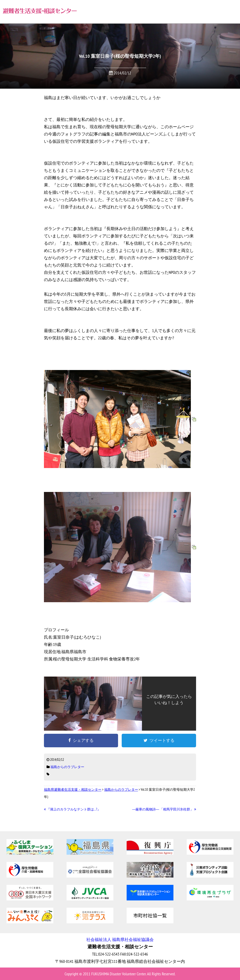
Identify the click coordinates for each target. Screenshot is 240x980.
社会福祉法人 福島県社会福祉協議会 (120, 939)
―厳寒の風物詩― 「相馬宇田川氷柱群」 (164, 809)
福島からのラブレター (67, 767)
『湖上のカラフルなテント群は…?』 (72, 809)
